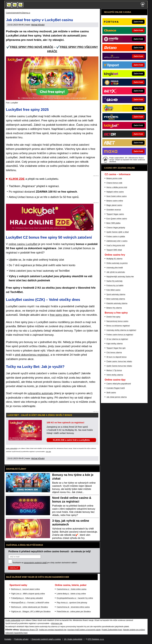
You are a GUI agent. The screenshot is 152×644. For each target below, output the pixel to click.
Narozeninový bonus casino (117, 321)
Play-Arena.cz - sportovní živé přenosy (72, 603)
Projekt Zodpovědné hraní (112, 630)
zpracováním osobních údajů (35, 563)
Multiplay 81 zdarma (114, 259)
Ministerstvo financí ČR (29, 630)
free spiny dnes (59, 315)
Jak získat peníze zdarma (117, 397)
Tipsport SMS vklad (114, 250)
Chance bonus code (114, 183)
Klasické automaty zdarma (117, 303)
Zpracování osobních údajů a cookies (46, 639)
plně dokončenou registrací (32, 355)
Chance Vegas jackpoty (116, 228)
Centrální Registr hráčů (116, 388)
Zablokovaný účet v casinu (117, 241)
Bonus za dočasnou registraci (118, 326)
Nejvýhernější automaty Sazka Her (120, 277)
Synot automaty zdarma (116, 294)
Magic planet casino (114, 205)
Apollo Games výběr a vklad (117, 232)
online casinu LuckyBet (23, 244)
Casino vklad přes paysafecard (119, 384)
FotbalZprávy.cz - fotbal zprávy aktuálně (27, 598)
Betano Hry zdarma (114, 308)
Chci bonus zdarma (114, 353)
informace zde (57, 623)
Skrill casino (111, 393)
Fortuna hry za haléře (115, 286)
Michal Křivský (38, 25)
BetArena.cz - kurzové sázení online (26, 589)
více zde (48, 452)
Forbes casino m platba (116, 237)
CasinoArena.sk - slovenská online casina (73, 607)
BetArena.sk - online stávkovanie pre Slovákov (30, 607)
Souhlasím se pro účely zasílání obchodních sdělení (45, 563)
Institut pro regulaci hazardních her (53, 630)
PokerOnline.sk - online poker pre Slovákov (74, 612)
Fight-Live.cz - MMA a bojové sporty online (28, 594)
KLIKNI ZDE (17, 179)
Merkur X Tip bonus (114, 370)
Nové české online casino (117, 196)
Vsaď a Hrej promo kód (116, 245)
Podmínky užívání (21, 639)
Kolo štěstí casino (113, 290)
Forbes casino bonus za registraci (120, 335)
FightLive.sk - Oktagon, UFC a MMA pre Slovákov (31, 612)
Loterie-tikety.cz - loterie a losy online (71, 594)
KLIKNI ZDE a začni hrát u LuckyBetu (71, 440)
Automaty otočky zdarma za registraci (121, 330)
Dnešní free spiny (113, 317)
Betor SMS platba (113, 223)
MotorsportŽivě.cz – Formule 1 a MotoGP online (30, 603)
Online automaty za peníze (117, 263)
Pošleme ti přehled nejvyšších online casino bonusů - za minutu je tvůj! (50, 551)
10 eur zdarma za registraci (117, 339)
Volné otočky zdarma (115, 375)
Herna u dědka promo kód (117, 187)
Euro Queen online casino (117, 219)
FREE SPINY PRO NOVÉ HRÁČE (32, 47)
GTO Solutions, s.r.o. (96, 639)
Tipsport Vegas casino (115, 214)
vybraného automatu (40, 393)
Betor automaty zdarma (116, 299)
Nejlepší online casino (115, 192)
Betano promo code (114, 178)
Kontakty (8, 639)
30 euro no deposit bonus (116, 357)
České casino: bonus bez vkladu (119, 361)
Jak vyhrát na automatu (116, 272)
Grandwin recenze (114, 210)
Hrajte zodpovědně (12, 448)
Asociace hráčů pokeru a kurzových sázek (84, 630)
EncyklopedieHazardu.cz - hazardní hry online (75, 598)
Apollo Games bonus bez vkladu (119, 366)
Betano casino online (115, 201)
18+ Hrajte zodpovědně (73, 639)
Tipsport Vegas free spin (116, 348)
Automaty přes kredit (115, 268)
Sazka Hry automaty (114, 281)
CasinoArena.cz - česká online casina (72, 589)
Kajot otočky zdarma (115, 344)
